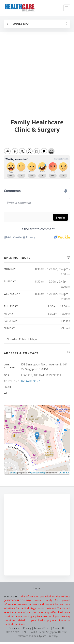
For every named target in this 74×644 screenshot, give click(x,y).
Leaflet (13, 473)
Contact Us (59, 628)
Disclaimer (15, 628)
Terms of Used (42, 628)
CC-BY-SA (64, 473)
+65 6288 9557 (30, 381)
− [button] (9, 415)
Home (37, 588)
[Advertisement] (37, 76)
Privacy (27, 628)
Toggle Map (18, 24)
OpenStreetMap (38, 473)
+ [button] (9, 410)
